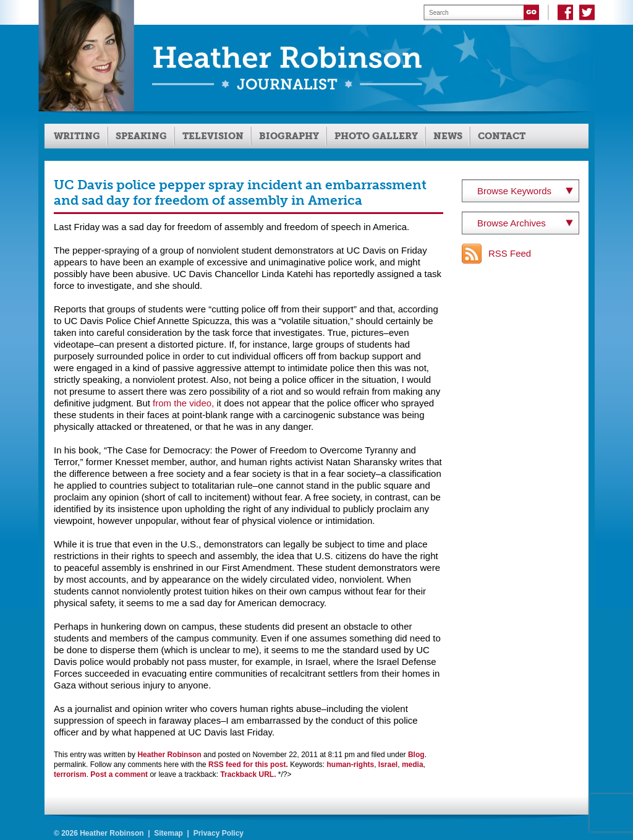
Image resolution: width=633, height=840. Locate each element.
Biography (289, 136)
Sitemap (168, 833)
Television (213, 136)
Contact (502, 136)
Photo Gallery (376, 136)
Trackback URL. (248, 774)
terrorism (70, 774)
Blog (416, 755)
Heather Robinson (169, 755)
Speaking (141, 136)
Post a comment (119, 774)
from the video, (183, 403)
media (413, 765)
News (448, 136)
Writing (77, 136)
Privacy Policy (219, 833)
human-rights (351, 765)
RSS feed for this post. (248, 765)
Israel (388, 765)
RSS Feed (510, 253)
